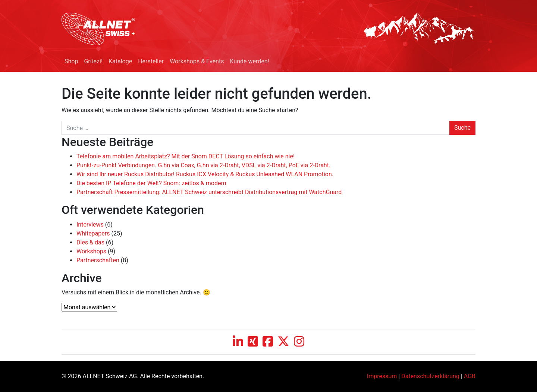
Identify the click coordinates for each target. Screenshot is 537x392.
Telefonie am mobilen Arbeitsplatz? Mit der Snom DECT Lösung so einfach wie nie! (186, 156)
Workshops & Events (197, 61)
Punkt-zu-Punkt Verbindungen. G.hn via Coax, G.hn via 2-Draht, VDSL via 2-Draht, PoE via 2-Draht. (203, 165)
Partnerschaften (98, 260)
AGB (470, 376)
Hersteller (151, 61)
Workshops (91, 251)
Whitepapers (93, 233)
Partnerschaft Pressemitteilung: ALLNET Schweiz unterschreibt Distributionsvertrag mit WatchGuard (209, 192)
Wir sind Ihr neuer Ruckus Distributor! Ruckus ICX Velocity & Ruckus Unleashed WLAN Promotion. (205, 174)
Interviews (90, 225)
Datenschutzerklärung (430, 376)
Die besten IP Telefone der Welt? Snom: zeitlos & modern (151, 183)
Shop (71, 61)
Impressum (382, 376)
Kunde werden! (249, 61)
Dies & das (90, 242)
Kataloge (120, 61)
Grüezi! (93, 61)
